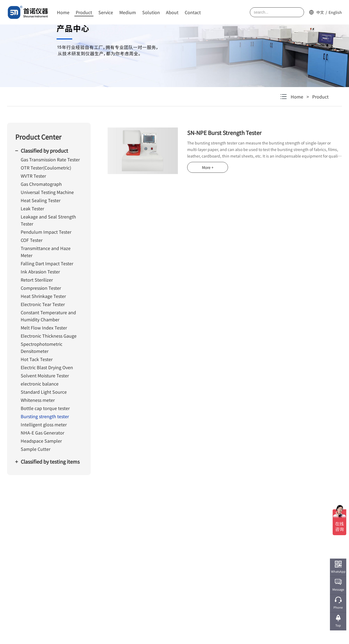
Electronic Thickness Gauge (49, 336)
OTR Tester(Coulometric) (46, 168)
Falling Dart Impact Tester (47, 263)
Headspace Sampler (41, 441)
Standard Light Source (44, 392)
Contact (193, 12)
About (172, 12)
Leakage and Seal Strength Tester (48, 220)
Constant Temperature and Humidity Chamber (48, 316)
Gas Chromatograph (41, 184)
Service (106, 12)
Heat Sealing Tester (41, 200)
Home (63, 12)
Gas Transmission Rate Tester (50, 159)
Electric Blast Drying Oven (47, 367)
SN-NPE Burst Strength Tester (224, 133)
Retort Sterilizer (37, 280)
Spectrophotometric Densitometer (42, 347)
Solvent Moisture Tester (45, 375)
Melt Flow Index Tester (44, 328)
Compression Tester (41, 288)
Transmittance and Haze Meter (46, 252)
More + (208, 167)
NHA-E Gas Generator (43, 433)
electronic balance (40, 384)
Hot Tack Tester (37, 359)
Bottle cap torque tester (45, 408)
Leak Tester (32, 208)
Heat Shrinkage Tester (43, 296)
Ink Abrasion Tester (40, 272)
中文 (320, 12)
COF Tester (32, 240)
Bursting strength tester (45, 416)
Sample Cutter (36, 449)
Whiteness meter (38, 400)
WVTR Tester (33, 176)
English (335, 12)
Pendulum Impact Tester (46, 232)
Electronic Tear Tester (43, 304)
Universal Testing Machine (47, 192)
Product (84, 12)
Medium (128, 12)
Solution (151, 12)
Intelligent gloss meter (44, 424)
